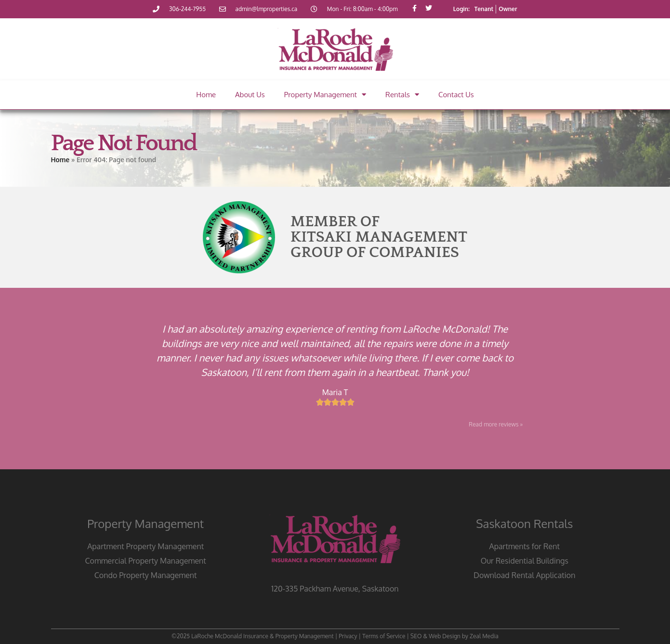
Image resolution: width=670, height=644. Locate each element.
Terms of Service (384, 636)
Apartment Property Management (145, 546)
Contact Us (456, 95)
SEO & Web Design (435, 636)
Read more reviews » (496, 424)
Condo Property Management (146, 575)
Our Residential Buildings (525, 561)
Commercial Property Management (145, 561)
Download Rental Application (524, 575)
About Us (250, 95)
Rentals (402, 95)
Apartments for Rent (525, 546)
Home (206, 95)
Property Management (325, 95)
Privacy (348, 636)
